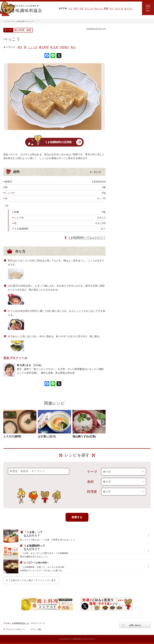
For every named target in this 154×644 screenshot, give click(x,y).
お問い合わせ (135, 625)
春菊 (106, 8)
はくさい (129, 8)
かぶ (111, 8)
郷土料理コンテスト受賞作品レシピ (126, 102)
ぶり (71, 8)
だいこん (89, 8)
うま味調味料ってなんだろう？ (87, 238)
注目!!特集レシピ (118, 56)
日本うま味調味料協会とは (17, 623)
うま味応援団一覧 (119, 109)
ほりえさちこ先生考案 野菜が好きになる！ (121, 93)
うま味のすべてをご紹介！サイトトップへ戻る (32, 580)
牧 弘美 (54, 47)
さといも (119, 8)
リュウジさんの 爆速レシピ (123, 74)
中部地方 (64, 47)
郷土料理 (44, 47)
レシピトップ (117, 42)
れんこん (99, 8)
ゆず (76, 8)
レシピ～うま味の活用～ (124, 34)
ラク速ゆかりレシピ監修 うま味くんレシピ (122, 65)
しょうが (33, 47)
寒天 (20, 47)
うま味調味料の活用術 (58, 142)
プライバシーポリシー (15, 629)
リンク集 (37, 629)
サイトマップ (39, 623)
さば (81, 8)
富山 (73, 47)
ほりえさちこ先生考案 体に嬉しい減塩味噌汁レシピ (124, 83)
